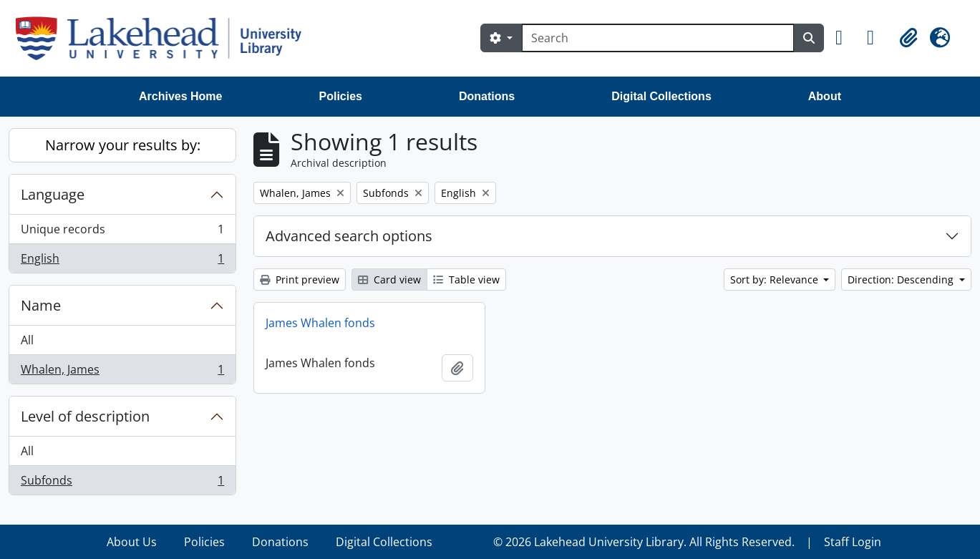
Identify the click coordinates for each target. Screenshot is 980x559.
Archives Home (181, 96)
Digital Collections (661, 96)
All (27, 340)
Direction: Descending (902, 279)
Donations (487, 96)
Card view (389, 279)
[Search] (658, 38)
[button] (845, 38)
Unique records (122, 232)
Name (41, 305)
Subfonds (122, 483)
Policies (341, 96)
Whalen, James (122, 372)
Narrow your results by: (123, 145)
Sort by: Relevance (776, 279)
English (122, 261)
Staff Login (853, 542)
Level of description (85, 416)
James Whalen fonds (320, 323)
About (825, 96)
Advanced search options (349, 236)
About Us (132, 542)
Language (53, 194)
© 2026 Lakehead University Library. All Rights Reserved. (644, 542)
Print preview (300, 279)
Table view (466, 279)
